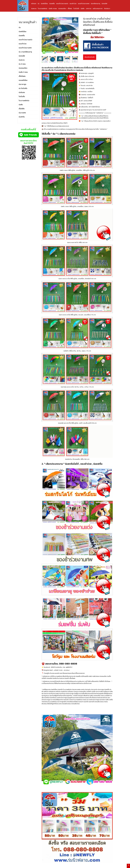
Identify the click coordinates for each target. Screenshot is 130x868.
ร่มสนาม (34, 8)
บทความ (89, 8)
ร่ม (39, 4)
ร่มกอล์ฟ (104, 4)
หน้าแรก (34, 4)
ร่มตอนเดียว (62, 8)
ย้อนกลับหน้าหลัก (90, 57)
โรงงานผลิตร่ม (43, 8)
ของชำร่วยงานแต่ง (62, 4)
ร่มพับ (83, 8)
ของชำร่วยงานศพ (84, 4)
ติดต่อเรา (107, 8)
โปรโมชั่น (76, 8)
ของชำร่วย (73, 4)
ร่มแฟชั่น (52, 4)
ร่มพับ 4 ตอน (53, 8)
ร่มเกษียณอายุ (95, 4)
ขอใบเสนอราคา (98, 8)
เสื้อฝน (70, 8)
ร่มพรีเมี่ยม (44, 4)
